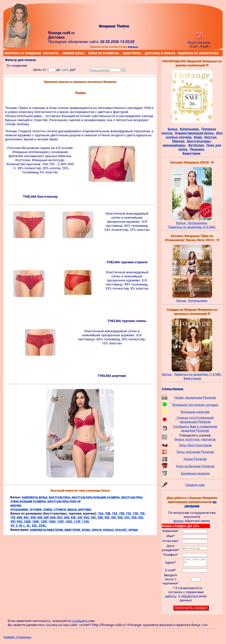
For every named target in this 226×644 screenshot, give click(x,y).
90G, (121, 517)
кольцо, (109, 530)
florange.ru (133, 47)
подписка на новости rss (178, 53)
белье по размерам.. (89, 53)
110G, (86, 522)
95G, (20, 522)
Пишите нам (195, 485)
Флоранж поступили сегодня (195, 405)
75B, (122, 513)
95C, (128, 517)
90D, (101, 517)
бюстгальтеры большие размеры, (97, 497)
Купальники (198, 301)
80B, (20, 517)
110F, (78, 522)
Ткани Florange (195, 459)
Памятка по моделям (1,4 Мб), (198, 374)
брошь (133, 530)
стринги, (61, 509)
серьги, (97, 530)
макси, (73, 509)
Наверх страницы (17, 639)
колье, (87, 530)
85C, (61, 517)
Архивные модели (195, 473)
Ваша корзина (199, 40)
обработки (190, 598)
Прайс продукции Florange (195, 398)
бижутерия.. (124, 53)
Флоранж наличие (195, 412)
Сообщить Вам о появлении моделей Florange (195, 429)
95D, (135, 517)
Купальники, (198, 223)
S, (17, 526)
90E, (108, 517)
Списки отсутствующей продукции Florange (195, 420)
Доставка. (57, 37)
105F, (61, 522)
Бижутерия (192, 378)
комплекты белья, (35, 497)
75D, (136, 513)
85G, (87, 517)
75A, (115, 513)
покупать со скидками (5, 53)
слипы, (49, 509)
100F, (45, 522)
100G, (53, 522)
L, (25, 526)
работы (171, 598)
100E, (36, 522)
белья (179, 439)
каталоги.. (44, 53)
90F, (114, 517)
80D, (34, 517)
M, (21, 526)
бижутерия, (73, 530)
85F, (81, 517)
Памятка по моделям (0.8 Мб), (192, 227)
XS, (13, 526)
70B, (108, 513)
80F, (47, 517)
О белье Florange (172, 389)
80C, (27, 517)
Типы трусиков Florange (195, 452)
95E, (141, 517)
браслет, (122, 530)
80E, (41, 517)
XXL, (35, 526)
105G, (69, 522)
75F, (14, 517)
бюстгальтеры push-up (64, 501)
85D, (67, 517)
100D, (28, 522)
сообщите (80, 622)
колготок (193, 439)
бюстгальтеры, (60, 497)
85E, (74, 517)
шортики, (85, 509)
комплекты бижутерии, (47, 530)
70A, (102, 513)
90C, (94, 517)
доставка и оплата (145, 53)
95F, (14, 522)
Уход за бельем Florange (195, 466)
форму (179, 521)
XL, (29, 526)
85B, (54, 517)
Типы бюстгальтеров (195, 445)
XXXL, (43, 526)
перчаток (208, 439)
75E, (143, 513)
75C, (129, 513)
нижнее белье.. (63, 53)
